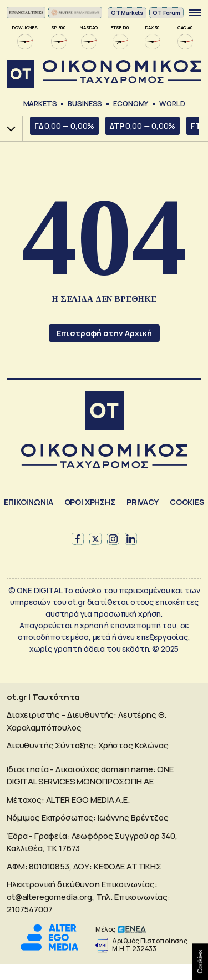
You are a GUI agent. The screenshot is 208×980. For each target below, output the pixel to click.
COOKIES (187, 502)
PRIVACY (143, 502)
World (172, 103)
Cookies (200, 962)
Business (85, 103)
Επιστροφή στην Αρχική (104, 333)
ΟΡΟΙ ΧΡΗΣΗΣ (90, 502)
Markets (40, 103)
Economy (131, 103)
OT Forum (166, 13)
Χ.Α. (7, 129)
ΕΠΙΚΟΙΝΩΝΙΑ (28, 502)
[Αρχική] (104, 412)
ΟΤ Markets (127, 13)
